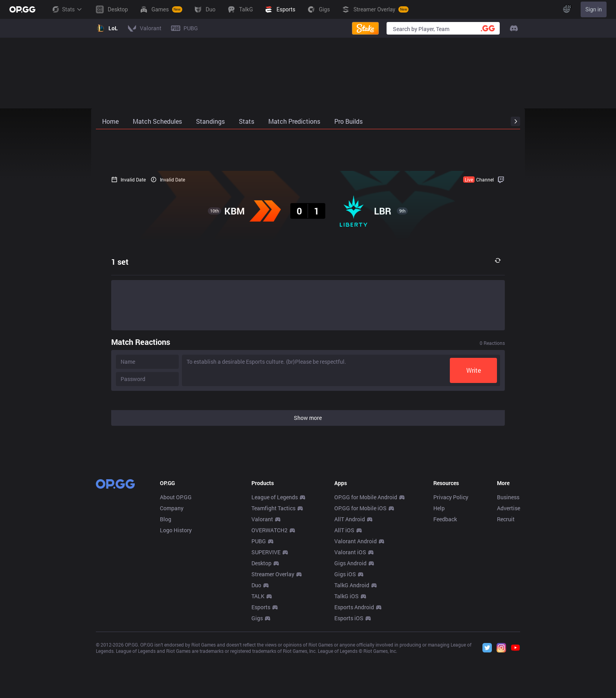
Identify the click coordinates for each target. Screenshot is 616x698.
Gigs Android (350, 563)
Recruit (506, 519)
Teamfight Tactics (273, 508)
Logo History (176, 530)
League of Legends (275, 497)
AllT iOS (344, 530)
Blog (166, 519)
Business (508, 497)
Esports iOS (349, 618)
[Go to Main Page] (22, 9)
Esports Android (354, 607)
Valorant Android (356, 541)
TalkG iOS (346, 596)
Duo (256, 585)
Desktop (261, 563)
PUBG (259, 541)
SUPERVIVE (266, 552)
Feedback (445, 519)
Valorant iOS (350, 552)
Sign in (594, 9)
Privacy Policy (451, 497)
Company (172, 508)
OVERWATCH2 (269, 530)
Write (489, 370)
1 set (104, 262)
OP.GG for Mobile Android (366, 497)
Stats (67, 9)
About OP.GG (176, 497)
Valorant (262, 519)
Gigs (257, 618)
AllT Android (350, 519)
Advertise (509, 508)
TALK (258, 596)
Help (439, 508)
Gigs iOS (345, 574)
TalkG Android (352, 585)
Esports (261, 607)
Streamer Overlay (273, 574)
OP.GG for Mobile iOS (360, 508)
